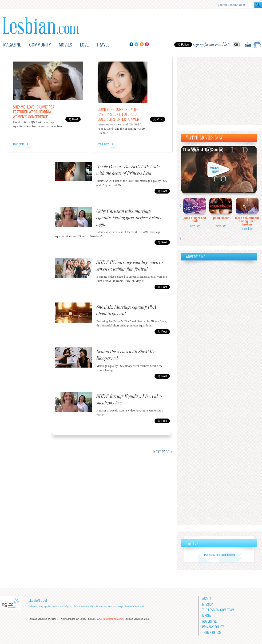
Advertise (209, 621)
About (207, 599)
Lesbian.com (41, 25)
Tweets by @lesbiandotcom (219, 555)
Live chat (253, 45)
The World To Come (202, 150)
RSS (142, 44)
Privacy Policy (213, 627)
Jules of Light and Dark (195, 220)
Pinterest (147, 44)
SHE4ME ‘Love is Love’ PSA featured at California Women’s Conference (34, 112)
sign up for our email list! (212, 45)
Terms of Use (212, 633)
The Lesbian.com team (218, 610)
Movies (65, 45)
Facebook (131, 44)
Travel (103, 45)
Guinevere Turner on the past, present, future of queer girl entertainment (119, 114)
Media (206, 616)
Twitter (137, 44)
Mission (208, 604)
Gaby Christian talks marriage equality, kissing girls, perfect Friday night (129, 218)
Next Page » (163, 452)
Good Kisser (221, 218)
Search (258, 5)
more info (195, 226)
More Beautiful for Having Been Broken (247, 221)
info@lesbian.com (112, 619)
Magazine (12, 45)
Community (40, 45)
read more (19, 144)
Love (84, 45)
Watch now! (219, 170)
